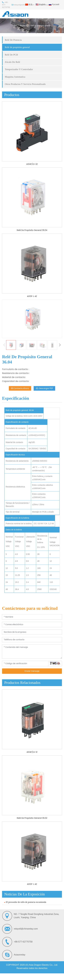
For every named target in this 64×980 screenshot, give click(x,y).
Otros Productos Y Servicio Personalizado (25, 84)
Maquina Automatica (15, 77)
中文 (29, 4)
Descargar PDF (44, 388)
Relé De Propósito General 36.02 (32, 818)
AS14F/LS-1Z (32, 752)
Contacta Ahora (20, 388)
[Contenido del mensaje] (32, 652)
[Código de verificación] (25, 664)
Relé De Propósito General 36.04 (32, 230)
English (41, 4)
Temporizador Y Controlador (19, 69)
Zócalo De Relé (12, 62)
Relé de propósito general (17, 47)
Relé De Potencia (13, 40)
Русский (54, 4)
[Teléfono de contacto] (32, 640)
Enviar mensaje (32, 671)
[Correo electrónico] (32, 624)
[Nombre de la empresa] (32, 632)
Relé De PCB (11, 55)
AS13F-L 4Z (32, 296)
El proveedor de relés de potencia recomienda (26, 902)
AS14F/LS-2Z (32, 164)
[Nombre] (32, 617)
